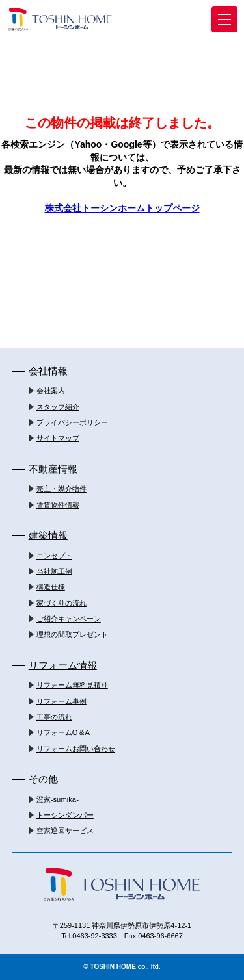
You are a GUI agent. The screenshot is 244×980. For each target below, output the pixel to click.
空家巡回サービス (65, 831)
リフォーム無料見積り (72, 685)
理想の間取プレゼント (72, 634)
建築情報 (48, 535)
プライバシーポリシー (72, 422)
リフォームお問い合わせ (76, 749)
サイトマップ (58, 438)
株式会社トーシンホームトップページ (122, 208)
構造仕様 (51, 587)
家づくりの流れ (61, 603)
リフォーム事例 (61, 701)
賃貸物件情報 (58, 505)
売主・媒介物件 (61, 489)
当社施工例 (54, 571)
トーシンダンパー (65, 815)
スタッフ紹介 (58, 407)
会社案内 (51, 391)
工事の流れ (54, 717)
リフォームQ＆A (63, 732)
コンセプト (54, 556)
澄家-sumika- (58, 799)
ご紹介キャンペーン (69, 619)
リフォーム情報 (63, 665)
